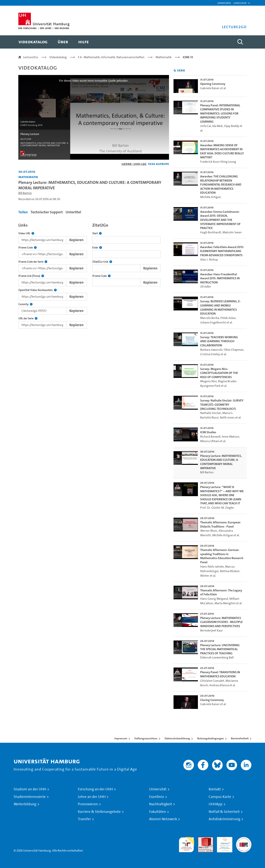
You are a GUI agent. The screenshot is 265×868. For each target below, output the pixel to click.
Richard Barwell (210, 437)
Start (97, 233)
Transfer (84, 819)
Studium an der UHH (30, 789)
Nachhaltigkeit (161, 804)
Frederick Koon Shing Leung (218, 162)
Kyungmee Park (210, 386)
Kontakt (215, 789)
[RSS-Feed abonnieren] (175, 71)
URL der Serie (28, 318)
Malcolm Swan (232, 232)
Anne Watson (230, 437)
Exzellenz (157, 797)
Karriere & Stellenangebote (99, 812)
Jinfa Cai (206, 126)
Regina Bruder (227, 381)
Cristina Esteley (210, 354)
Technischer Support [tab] (47, 212)
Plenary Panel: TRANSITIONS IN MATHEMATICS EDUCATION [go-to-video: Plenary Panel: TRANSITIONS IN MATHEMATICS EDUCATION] (220, 674)
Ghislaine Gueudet (212, 681)
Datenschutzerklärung (177, 738)
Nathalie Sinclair (211, 413)
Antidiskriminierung (224, 819)
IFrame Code (28, 248)
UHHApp (216, 804)
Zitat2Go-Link (102, 262)
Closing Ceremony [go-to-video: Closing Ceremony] (212, 700)
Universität (158, 789)
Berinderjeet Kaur (212, 630)
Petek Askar (228, 318)
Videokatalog (58, 57)
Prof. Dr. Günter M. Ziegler (217, 508)
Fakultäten (158, 812)
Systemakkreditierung (244, 839)
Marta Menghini (225, 603)
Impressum (121, 738)
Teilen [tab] (23, 212)
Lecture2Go (31, 57)
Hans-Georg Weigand (214, 599)
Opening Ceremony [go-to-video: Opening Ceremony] (213, 84)
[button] (240, 3)
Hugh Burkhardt (211, 232)
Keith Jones (227, 417)
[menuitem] (33, 42)
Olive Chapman (234, 350)
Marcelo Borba (210, 318)
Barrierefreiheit (240, 738)
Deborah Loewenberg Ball (217, 657)
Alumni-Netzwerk (163, 819)
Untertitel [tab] (73, 212)
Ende (97, 248)
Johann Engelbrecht (213, 322)
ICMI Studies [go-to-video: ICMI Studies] (208, 432)
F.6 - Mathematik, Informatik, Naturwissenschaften (111, 57)
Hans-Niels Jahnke (212, 567)
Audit (201, 839)
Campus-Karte (220, 797)
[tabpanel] (94, 275)
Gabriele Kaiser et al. (213, 88)
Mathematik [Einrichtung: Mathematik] (28, 177)
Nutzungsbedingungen (210, 738)
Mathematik (164, 57)
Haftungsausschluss (146, 738)
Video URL (26, 233)
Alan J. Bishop (209, 260)
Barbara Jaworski (211, 350)
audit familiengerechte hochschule (186, 844)
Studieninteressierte (30, 797)
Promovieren (88, 804)
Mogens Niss (208, 381)
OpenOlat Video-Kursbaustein (38, 290)
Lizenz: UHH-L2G (134, 164)
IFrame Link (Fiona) (31, 276)
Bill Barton (25, 193)
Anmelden (224, 3)
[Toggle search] (240, 42)
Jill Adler (206, 287)
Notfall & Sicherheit (224, 812)
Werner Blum (209, 531)
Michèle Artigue (210, 197)
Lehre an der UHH (92, 797)
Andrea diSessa (219, 685)
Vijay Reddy (232, 126)
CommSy (25, 304)
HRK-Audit (224, 839)
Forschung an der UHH (95, 789)
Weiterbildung (25, 804)
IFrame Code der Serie (33, 262)
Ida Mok (217, 126)
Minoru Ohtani (210, 441)
